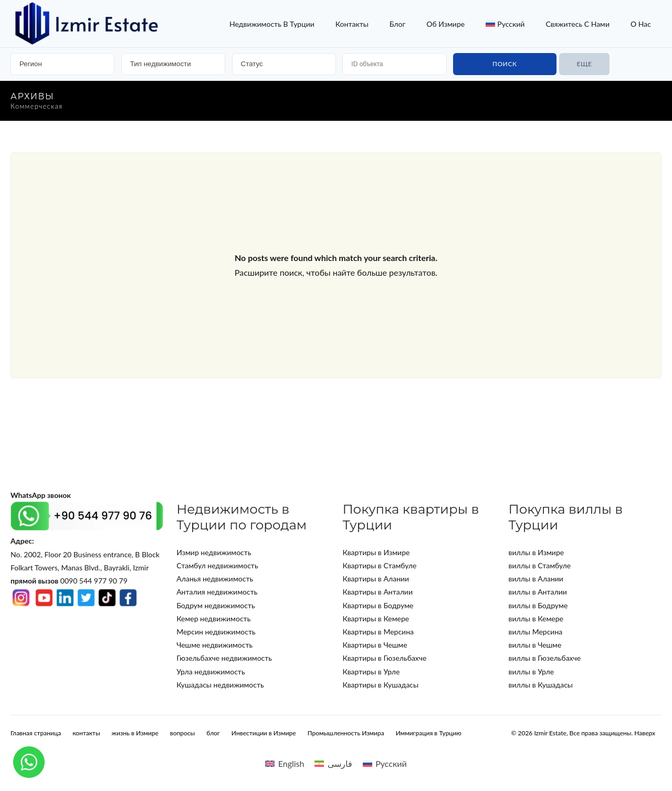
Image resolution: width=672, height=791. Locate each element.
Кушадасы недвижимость (220, 685)
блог (397, 24)
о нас (641, 24)
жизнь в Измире (135, 733)
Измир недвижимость (214, 552)
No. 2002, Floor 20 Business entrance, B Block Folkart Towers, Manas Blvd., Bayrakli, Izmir (85, 554)
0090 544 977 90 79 (69, 581)
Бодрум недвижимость (216, 605)
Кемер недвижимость (213, 618)
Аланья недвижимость (215, 579)
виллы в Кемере (536, 618)
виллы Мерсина (536, 632)
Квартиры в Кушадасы (380, 685)
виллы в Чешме (535, 645)
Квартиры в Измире (376, 552)
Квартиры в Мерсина (378, 632)
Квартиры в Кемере (376, 618)
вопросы (182, 733)
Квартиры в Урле (371, 672)
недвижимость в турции (272, 24)
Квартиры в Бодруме (378, 605)
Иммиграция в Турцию (429, 733)
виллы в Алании (536, 579)
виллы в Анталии (538, 592)
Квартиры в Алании (376, 579)
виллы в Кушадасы (541, 685)
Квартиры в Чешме (375, 645)
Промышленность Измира (346, 733)
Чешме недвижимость (214, 645)
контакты (352, 24)
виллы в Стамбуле (540, 565)
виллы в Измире (537, 552)
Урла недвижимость (211, 672)
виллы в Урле (532, 672)
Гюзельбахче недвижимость (224, 658)
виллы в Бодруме (538, 605)
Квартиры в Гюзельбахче (384, 658)
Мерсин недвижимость (216, 632)
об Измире (445, 24)
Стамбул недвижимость (217, 565)
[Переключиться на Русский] (385, 763)
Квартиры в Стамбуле (379, 565)
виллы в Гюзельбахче (545, 658)
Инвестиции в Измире (264, 733)
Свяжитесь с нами (577, 24)
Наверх (645, 733)
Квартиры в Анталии (377, 592)
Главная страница (36, 733)
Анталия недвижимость (217, 592)
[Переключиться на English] (285, 763)
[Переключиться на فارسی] (333, 763)
